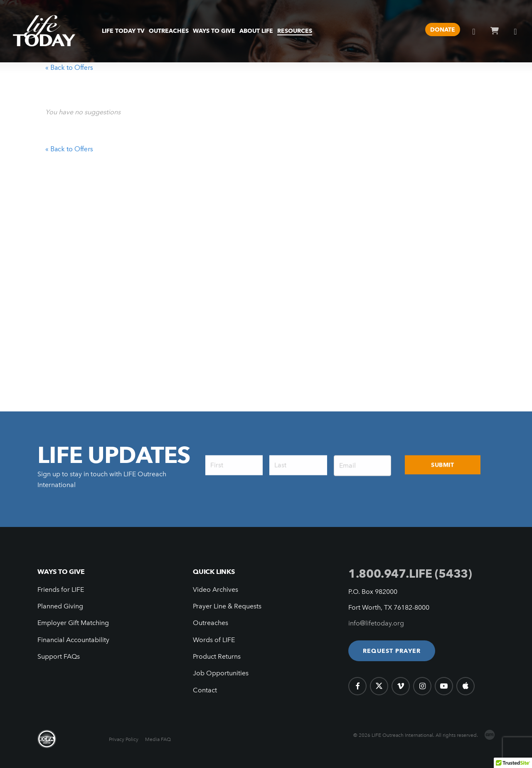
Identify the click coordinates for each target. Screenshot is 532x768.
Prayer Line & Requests (227, 606)
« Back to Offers (69, 67)
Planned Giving (60, 606)
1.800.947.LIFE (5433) (410, 574)
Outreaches (211, 623)
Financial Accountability (73, 640)
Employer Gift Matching (73, 623)
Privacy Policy (124, 739)
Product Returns (217, 656)
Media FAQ (158, 739)
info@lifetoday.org (376, 623)
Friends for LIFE (61, 590)
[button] (392, 651)
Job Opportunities (221, 673)
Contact (205, 690)
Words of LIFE (214, 640)
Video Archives (216, 590)
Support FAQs (59, 656)
